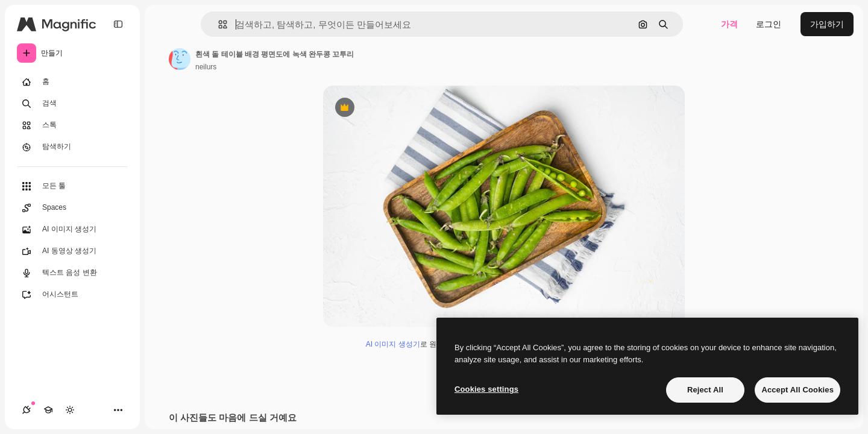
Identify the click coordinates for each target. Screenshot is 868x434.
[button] (218, 24)
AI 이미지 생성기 (393, 344)
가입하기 (827, 24)
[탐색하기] (72, 147)
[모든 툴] (72, 186)
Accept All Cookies (797, 390)
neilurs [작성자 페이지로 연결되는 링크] (206, 67)
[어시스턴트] (72, 295)
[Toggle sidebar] (118, 24)
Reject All (705, 390)
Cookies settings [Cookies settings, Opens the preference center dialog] (486, 389)
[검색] (72, 104)
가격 (729, 24)
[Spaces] (72, 208)
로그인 (769, 24)
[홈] (72, 82)
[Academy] (48, 410)
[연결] (27, 410)
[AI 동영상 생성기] (72, 251)
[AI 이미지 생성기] (72, 230)
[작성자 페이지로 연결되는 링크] (180, 59)
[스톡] (72, 125)
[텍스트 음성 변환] (72, 273)
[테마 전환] (70, 410)
